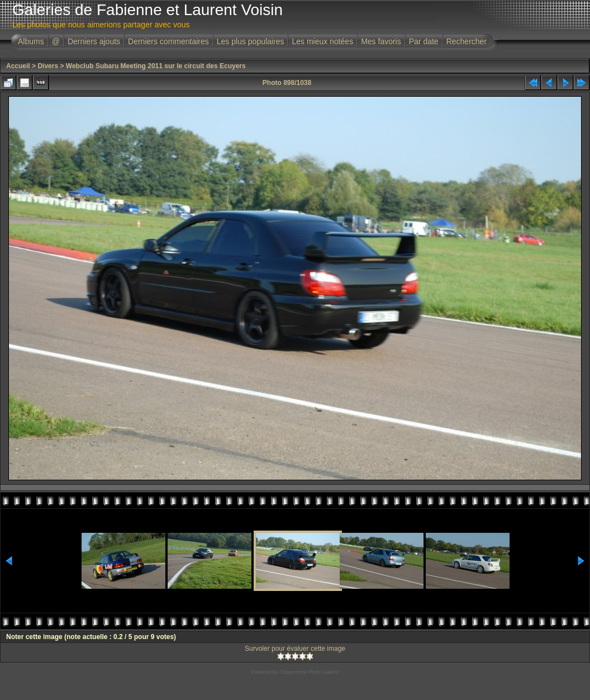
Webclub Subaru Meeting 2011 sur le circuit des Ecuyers (156, 66)
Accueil (18, 66)
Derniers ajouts (94, 41)
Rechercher (467, 41)
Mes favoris (381, 41)
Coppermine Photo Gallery (309, 672)
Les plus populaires (251, 41)
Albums (31, 41)
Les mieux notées (322, 41)
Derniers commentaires (168, 41)
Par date (424, 41)
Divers (48, 66)
